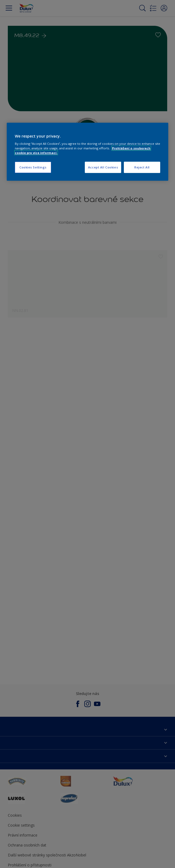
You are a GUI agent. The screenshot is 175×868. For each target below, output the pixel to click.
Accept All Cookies (103, 167)
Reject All (142, 167)
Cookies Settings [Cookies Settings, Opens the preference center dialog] (33, 167)
